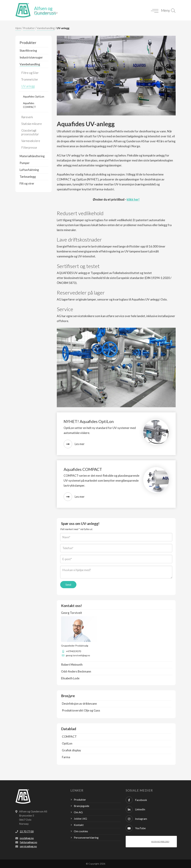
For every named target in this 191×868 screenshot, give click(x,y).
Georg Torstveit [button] (72, 613)
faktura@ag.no (28, 842)
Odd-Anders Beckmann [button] (76, 671)
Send (68, 585)
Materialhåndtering (32, 156)
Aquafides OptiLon (34, 96)
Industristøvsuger (31, 57)
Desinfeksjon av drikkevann (79, 704)
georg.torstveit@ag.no (78, 655)
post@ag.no (27, 838)
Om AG (78, 812)
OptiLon (67, 743)
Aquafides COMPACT (29, 105)
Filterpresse (29, 148)
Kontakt (79, 825)
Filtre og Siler (30, 73)
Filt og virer (27, 183)
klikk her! (133, 199)
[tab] (116, 613)
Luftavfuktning (29, 170)
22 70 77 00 (27, 831)
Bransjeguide (82, 806)
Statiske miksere (32, 124)
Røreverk (27, 117)
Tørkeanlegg (28, 177)
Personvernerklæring (86, 837)
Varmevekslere (31, 141)
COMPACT (69, 737)
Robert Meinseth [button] (72, 665)
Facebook (136, 800)
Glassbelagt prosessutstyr (30, 132)
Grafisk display (71, 750)
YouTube (136, 828)
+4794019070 (73, 651)
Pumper (25, 163)
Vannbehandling (46, 28)
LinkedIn (135, 809)
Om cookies (81, 831)
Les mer (74, 444)
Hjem (18, 28)
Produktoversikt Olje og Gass (81, 710)
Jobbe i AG (80, 818)
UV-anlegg (63, 28)
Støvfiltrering (28, 51)
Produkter (29, 28)
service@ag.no (28, 846)
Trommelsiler (30, 79)
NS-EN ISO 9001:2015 (160, 842)
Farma (66, 757)
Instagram (136, 819)
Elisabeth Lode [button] (70, 678)
